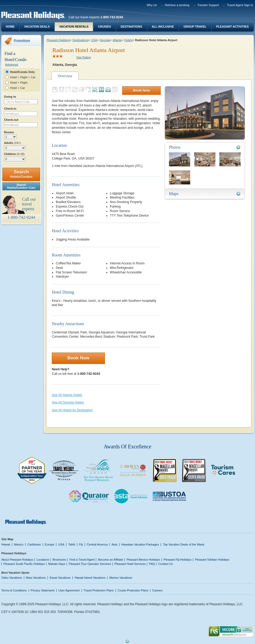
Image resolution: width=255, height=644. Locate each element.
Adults (12, 143)
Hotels (128, 40)
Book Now (142, 90)
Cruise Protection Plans (133, 590)
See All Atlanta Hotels (67, 395)
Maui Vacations (36, 578)
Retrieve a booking (177, 5)
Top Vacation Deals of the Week (184, 544)
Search (21, 174)
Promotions (22, 40)
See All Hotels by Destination (72, 410)
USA (94, 40)
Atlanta (117, 40)
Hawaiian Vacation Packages (140, 544)
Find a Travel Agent (82, 560)
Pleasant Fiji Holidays (178, 560)
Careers (157, 590)
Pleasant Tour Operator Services (90, 564)
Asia (114, 544)
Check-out (11, 120)
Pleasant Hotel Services (130, 564)
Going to (10, 97)
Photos (175, 147)
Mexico (19, 544)
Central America (97, 544)
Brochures (59, 560)
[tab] (205, 147)
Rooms (9, 132)
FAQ (152, 564)
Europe (50, 544)
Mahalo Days (57, 564)
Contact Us (166, 564)
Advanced (12, 65)
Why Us (152, 5)
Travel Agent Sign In (240, 5)
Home (10, 27)
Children (14, 154)
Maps (174, 194)
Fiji (81, 544)
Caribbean (34, 544)
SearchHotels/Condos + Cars (21, 186)
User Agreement (69, 590)
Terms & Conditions (14, 590)
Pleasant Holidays (58, 40)
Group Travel (195, 27)
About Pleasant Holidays (17, 560)
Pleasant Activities (232, 27)
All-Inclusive (163, 27)
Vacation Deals (37, 27)
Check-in (10, 109)
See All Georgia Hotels (68, 402)
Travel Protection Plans (99, 590)
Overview (65, 76)
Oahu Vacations (12, 578)
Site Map (7, 539)
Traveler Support (208, 5)
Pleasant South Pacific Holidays (24, 564)
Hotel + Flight (19, 83)
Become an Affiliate (110, 560)
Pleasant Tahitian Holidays (212, 560)
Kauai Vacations (60, 578)
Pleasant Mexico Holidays (143, 560)
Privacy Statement (43, 590)
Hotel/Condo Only (22, 72)
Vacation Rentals (74, 27)
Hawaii (6, 544)
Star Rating (84, 57)
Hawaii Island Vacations (90, 578)
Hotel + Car (18, 88)
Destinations (131, 27)
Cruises (105, 27)
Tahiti (72, 544)
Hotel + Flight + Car (23, 77)
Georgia (105, 40)
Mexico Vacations (121, 578)
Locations (43, 560)
